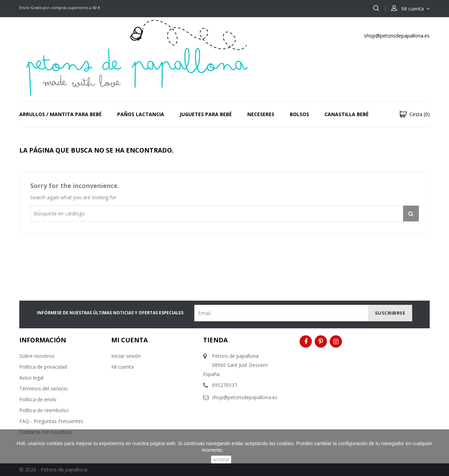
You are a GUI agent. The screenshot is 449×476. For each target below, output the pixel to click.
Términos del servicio (43, 388)
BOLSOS (299, 114)
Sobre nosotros (37, 356)
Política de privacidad (43, 367)
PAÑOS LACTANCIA (141, 114)
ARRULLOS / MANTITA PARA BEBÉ (61, 114)
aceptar (221, 460)
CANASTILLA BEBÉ (347, 114)
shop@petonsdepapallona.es (397, 36)
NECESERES (261, 114)
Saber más (235, 450)
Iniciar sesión (126, 356)
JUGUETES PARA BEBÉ (206, 114)
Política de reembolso (44, 410)
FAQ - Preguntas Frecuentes (51, 421)
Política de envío (38, 399)
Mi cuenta (122, 367)
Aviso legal (31, 378)
